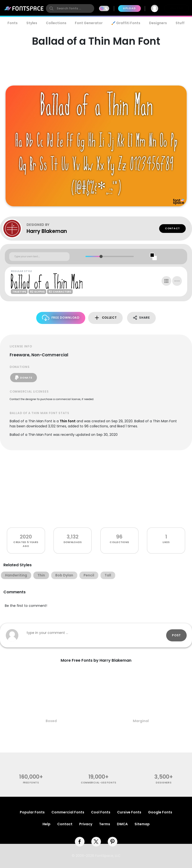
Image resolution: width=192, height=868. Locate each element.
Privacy (86, 824)
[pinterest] (113, 842)
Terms (105, 824)
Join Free (177, 8)
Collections (56, 23)
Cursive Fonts (129, 812)
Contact (172, 228)
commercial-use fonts (99, 783)
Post (176, 635)
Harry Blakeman (47, 231)
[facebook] (80, 842)
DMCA (122, 824)
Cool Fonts (101, 812)
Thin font (68, 421)
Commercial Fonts (68, 812)
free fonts (31, 783)
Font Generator (89, 23)
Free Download (61, 318)
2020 (26, 537)
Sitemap (142, 824)
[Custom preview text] (39, 257)
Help (46, 824)
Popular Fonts (32, 812)
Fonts (13, 23)
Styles (32, 23)
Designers (158, 23)
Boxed (51, 721)
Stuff (180, 23)
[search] (70, 8)
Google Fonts (160, 812)
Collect (105, 318)
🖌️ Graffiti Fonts (126, 23)
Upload (129, 8)
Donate (24, 378)
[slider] (101, 256)
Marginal (141, 721)
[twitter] (96, 842)
